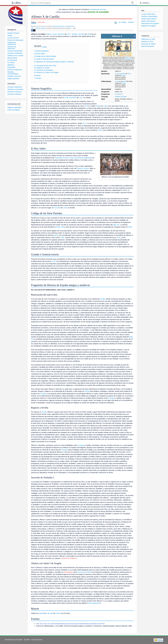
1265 (63, 238)
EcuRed (16, 3)
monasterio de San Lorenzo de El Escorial (70, 158)
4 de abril (118, 81)
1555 (130, 227)
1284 (125, 81)
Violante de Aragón (121, 97)
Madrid (126, 59)
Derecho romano (83, 168)
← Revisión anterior (40, 28)
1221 (129, 74)
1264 (106, 106)
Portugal (43, 394)
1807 (56, 235)
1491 (63, 227)
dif (32, 28)
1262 (98, 106)
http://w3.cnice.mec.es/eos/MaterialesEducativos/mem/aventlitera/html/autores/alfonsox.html (69, 624)
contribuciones (70, 26)
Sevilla (123, 83)
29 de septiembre (94, 603)
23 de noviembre (120, 74)
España (130, 59)
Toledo (123, 75)
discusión (61, 26)
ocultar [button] (44, 47)
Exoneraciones (37, 640)
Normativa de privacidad (14, 640)
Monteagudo (68, 572)
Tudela (88, 572)
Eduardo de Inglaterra (69, 558)
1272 (85, 123)
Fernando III (119, 94)
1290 (119, 238)
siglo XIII (128, 57)
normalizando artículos (98, 9)
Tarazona (81, 572)
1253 (87, 106)
